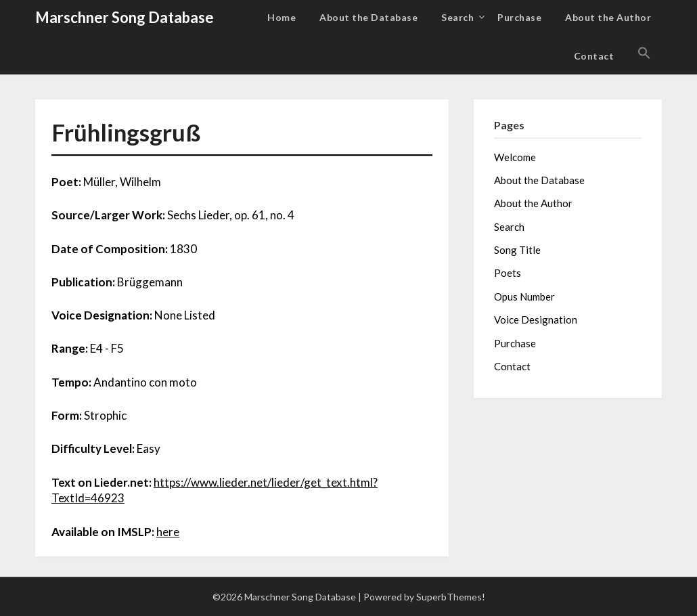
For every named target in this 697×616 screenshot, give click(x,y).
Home (282, 17)
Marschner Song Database (125, 17)
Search (457, 17)
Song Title (517, 250)
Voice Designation (536, 320)
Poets (508, 273)
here (168, 532)
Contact (594, 56)
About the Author (608, 17)
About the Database (368, 17)
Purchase (519, 17)
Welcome (515, 157)
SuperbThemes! (451, 597)
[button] (644, 53)
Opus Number (524, 296)
